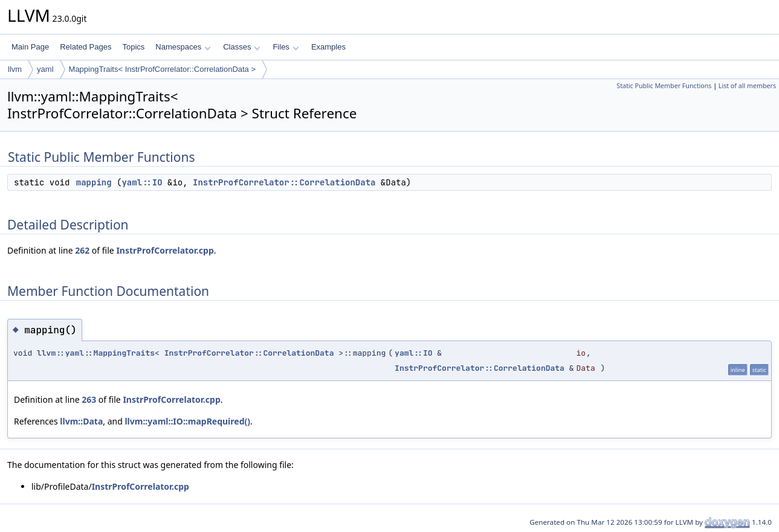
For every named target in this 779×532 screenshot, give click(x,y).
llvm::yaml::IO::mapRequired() (187, 421)
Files (286, 47)
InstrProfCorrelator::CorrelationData (284, 182)
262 (82, 250)
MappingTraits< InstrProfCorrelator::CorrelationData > (162, 69)
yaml (45, 69)
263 (89, 399)
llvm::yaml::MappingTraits (96, 353)
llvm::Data (81, 421)
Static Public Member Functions (664, 86)
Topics (133, 47)
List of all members (747, 86)
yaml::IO (142, 182)
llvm (15, 69)
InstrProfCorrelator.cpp (165, 250)
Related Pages (86, 47)
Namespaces (183, 47)
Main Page (30, 47)
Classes (242, 47)
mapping (94, 182)
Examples (328, 47)
